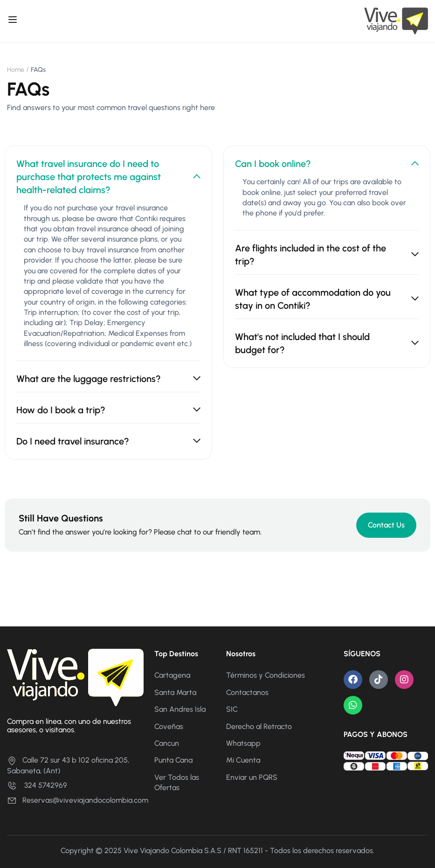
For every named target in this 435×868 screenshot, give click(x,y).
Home (16, 70)
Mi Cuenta (243, 760)
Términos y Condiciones (266, 675)
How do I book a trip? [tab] (108, 410)
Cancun (167, 743)
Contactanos (247, 692)
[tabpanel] (108, 281)
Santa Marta (175, 692)
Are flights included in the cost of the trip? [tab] (327, 255)
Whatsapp (243, 743)
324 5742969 (37, 785)
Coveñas (169, 726)
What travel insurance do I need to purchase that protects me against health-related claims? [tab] (108, 177)
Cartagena (172, 675)
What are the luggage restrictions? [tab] (108, 379)
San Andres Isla (180, 709)
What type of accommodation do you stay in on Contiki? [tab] (327, 299)
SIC (232, 709)
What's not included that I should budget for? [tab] (327, 343)
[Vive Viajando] (396, 20)
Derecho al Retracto (259, 726)
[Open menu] (14, 21)
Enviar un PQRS (252, 777)
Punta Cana (173, 760)
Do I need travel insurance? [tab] (108, 441)
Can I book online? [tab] (327, 164)
